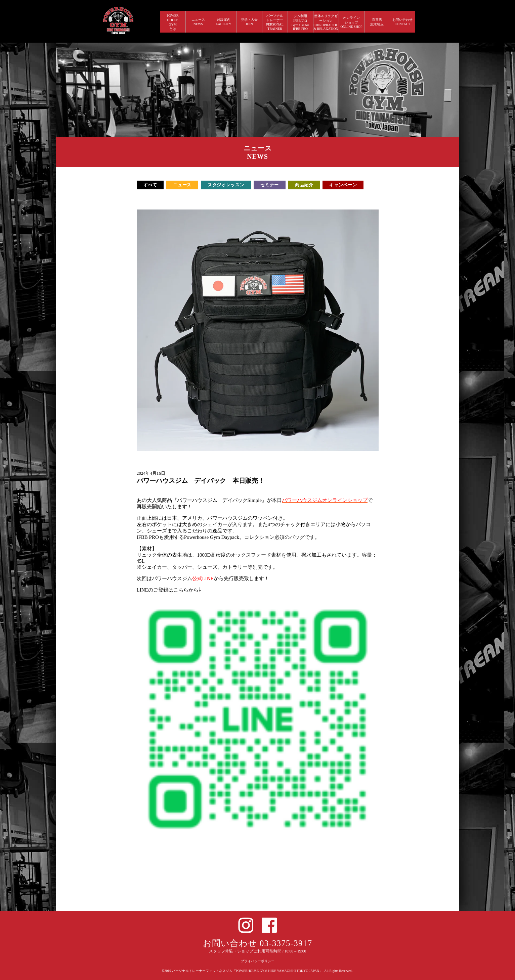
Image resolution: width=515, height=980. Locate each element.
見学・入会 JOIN (249, 22)
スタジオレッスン (226, 185)
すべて (150, 185)
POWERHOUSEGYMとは (173, 22)
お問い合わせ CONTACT (402, 22)
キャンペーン (343, 185)
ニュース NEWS (198, 22)
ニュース (182, 185)
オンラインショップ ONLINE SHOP (351, 22)
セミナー (270, 185)
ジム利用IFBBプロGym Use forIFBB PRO (300, 22)
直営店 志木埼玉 (377, 22)
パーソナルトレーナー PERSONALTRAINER (275, 22)
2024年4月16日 (151, 473)
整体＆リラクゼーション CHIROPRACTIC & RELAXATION (326, 22)
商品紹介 (304, 185)
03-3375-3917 (286, 943)
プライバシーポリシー (258, 961)
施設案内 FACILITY (224, 22)
